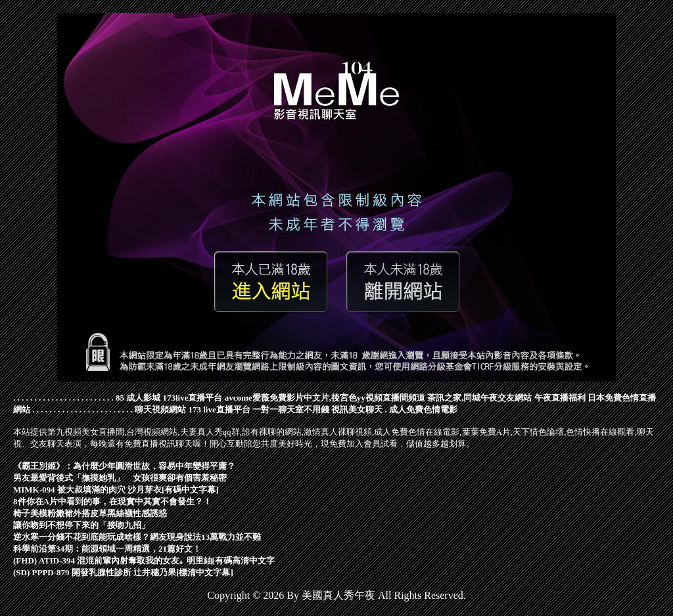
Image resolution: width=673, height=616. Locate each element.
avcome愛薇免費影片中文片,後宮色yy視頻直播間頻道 (325, 398)
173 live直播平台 (220, 409)
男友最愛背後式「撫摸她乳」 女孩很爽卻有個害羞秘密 (120, 478)
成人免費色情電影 (423, 409)
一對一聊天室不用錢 (291, 409)
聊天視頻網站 (160, 409)
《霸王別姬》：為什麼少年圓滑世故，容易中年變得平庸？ (124, 466)
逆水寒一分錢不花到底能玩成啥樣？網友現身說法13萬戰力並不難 (137, 537)
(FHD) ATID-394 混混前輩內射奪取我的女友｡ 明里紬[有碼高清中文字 (144, 561)
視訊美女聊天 (357, 409)
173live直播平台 (193, 398)
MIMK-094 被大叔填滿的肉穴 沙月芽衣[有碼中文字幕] (116, 490)
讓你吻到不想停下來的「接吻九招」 (81, 525)
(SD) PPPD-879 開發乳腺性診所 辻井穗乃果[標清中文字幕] (123, 572)
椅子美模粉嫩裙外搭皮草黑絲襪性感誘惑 (90, 513)
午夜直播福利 (560, 398)
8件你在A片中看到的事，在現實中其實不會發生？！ (112, 501)
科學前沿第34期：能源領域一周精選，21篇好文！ (107, 549)
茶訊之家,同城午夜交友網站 (479, 398)
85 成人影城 (138, 398)
